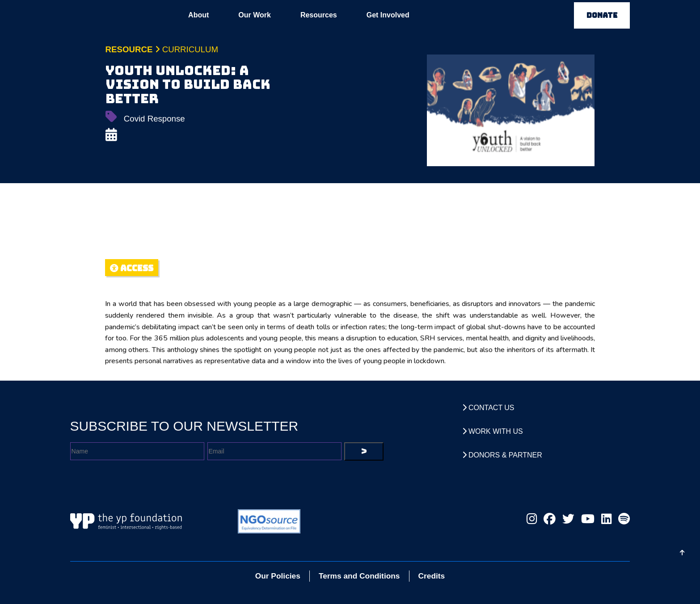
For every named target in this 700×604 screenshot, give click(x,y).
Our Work (255, 15)
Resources (319, 15)
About (198, 15)
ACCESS (132, 268)
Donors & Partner (502, 455)
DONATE (602, 15)
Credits (432, 576)
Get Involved (388, 15)
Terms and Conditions (359, 576)
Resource (129, 49)
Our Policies (278, 576)
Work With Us (493, 431)
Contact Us (488, 408)
